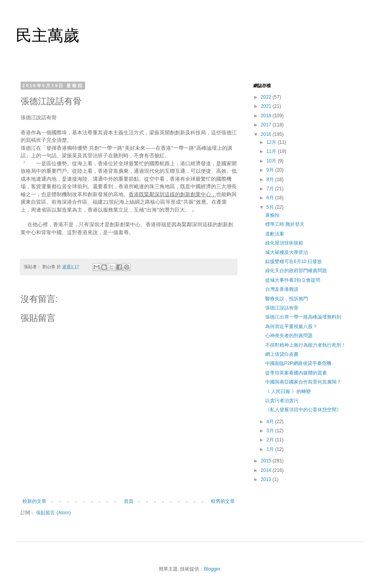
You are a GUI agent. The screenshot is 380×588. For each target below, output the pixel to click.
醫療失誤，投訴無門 (287, 299)
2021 (267, 106)
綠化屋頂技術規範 (284, 243)
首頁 (129, 501)
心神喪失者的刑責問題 (289, 336)
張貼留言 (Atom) (53, 513)
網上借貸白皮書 (282, 354)
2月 (271, 440)
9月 (271, 170)
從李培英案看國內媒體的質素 (296, 373)
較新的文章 (34, 501)
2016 (267, 134)
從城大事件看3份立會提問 (293, 280)
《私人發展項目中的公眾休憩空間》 (303, 410)
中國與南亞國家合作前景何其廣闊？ (303, 382)
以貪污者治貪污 (282, 401)
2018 (267, 116)
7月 (271, 189)
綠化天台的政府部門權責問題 (296, 271)
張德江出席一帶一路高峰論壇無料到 (303, 317)
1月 (271, 449)
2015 (267, 461)
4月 (271, 422)
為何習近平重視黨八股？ (291, 326)
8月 (271, 179)
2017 (267, 125)
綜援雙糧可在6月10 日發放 (294, 262)
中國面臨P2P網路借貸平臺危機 (298, 363)
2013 (267, 479)
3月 (271, 431)
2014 (267, 470)
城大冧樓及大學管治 (287, 252)
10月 (272, 161)
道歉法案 (275, 234)
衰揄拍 (272, 215)
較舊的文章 (223, 501)
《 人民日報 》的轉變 (288, 391)
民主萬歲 (47, 35)
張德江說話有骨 (282, 308)
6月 (271, 198)
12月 (272, 142)
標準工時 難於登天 (285, 224)
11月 (272, 151)
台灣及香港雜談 (282, 289)
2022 (267, 97)
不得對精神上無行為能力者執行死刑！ (306, 345)
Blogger (212, 569)
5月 (271, 207)
